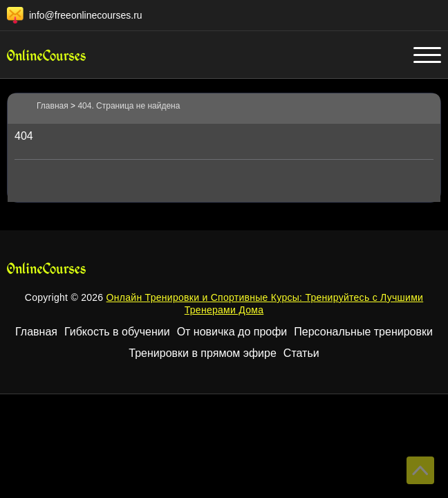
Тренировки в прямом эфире (203, 353)
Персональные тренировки (363, 332)
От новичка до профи (232, 332)
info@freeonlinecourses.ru (86, 15)
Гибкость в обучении (117, 332)
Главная (36, 332)
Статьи (301, 353)
